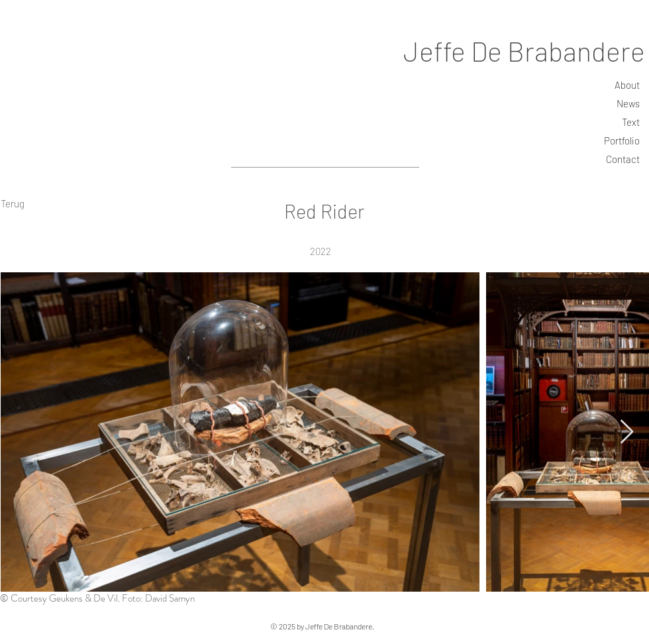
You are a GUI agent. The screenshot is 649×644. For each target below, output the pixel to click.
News (628, 103)
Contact (623, 159)
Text (631, 122)
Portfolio (622, 140)
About (627, 85)
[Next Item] (627, 432)
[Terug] (12, 203)
